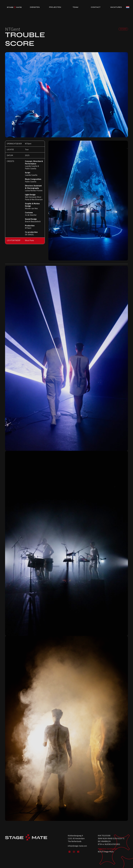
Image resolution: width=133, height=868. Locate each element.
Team (75, 7)
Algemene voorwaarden (107, 849)
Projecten (55, 7)
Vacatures (116, 7)
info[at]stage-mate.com (77, 846)
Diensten (35, 7)
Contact (96, 7)
